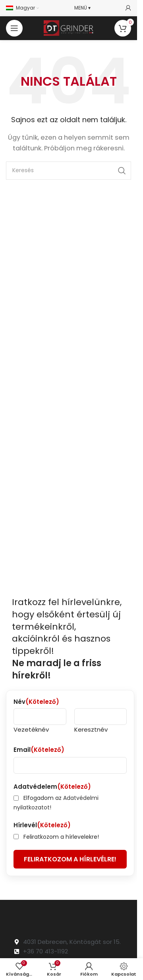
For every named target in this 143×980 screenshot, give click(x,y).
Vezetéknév (31, 729)
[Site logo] (69, 28)
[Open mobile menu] (14, 28)
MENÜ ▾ (82, 8)
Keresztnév (91, 729)
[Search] (69, 171)
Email (39, 750)
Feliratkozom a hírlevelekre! (61, 837)
